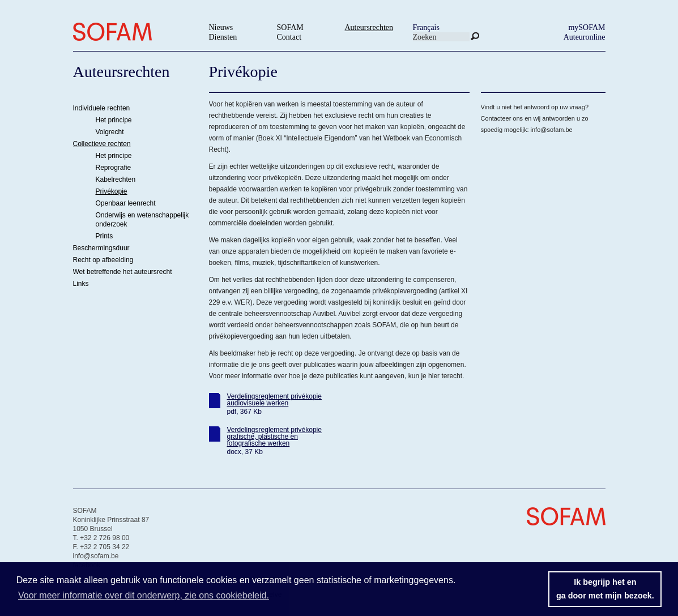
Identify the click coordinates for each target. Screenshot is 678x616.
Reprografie (114, 168)
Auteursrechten (369, 27)
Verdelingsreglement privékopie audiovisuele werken (274, 400)
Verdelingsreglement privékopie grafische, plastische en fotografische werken (274, 437)
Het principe (114, 120)
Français (426, 27)
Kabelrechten (116, 179)
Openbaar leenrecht (126, 203)
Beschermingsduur (101, 248)
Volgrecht (110, 132)
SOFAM (290, 27)
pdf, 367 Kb (244, 412)
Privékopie (112, 191)
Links (81, 284)
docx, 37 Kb (245, 452)
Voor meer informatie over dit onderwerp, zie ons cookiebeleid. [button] (144, 595)
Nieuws (221, 27)
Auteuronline (585, 37)
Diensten (223, 37)
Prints (105, 236)
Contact (289, 37)
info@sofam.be (552, 130)
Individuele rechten (102, 108)
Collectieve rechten (102, 144)
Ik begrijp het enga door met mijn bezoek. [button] (605, 589)
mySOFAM (587, 27)
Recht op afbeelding (103, 260)
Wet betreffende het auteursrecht (123, 272)
